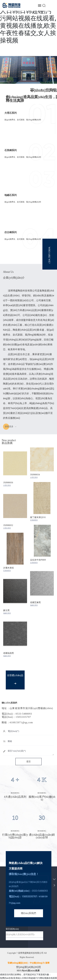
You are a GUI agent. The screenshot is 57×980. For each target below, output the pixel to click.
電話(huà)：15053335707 (16, 717)
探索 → (11, 427)
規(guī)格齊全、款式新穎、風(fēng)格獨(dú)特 (23, 202)
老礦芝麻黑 (35, 602)
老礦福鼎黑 (9, 653)
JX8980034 (35, 475)
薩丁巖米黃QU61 (38, 517)
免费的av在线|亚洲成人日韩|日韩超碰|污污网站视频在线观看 (28, 978)
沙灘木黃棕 (9, 568)
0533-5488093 (40, 891)
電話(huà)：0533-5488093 (17, 714)
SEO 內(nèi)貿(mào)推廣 (28, 971)
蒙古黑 (6, 610)
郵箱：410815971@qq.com (17, 722)
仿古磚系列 (10, 232)
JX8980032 (8, 525)
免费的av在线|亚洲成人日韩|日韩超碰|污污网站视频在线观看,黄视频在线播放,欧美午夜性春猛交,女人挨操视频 (28, 22)
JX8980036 (8, 483)
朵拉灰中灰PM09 (38, 560)
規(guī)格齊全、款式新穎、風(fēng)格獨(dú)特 (23, 120)
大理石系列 (10, 113)
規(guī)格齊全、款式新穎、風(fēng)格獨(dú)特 (23, 239)
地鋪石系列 (10, 195)
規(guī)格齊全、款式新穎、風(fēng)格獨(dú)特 (23, 157)
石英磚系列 (10, 150)
